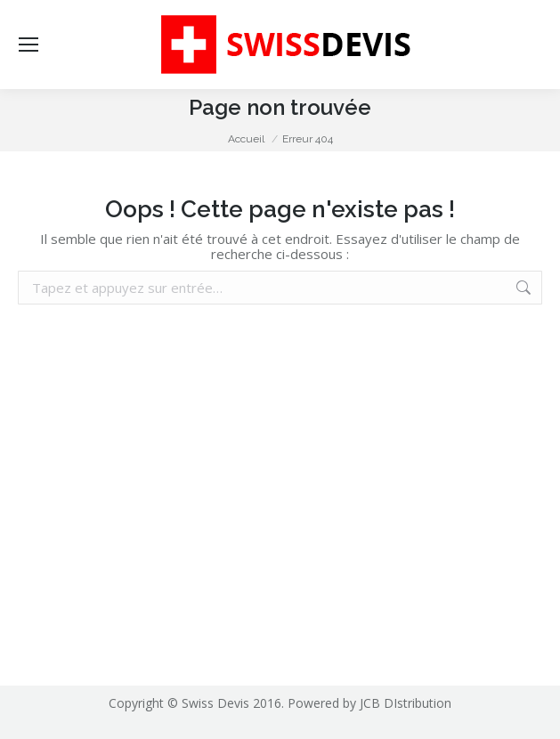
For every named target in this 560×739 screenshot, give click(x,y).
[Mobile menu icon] (28, 45)
